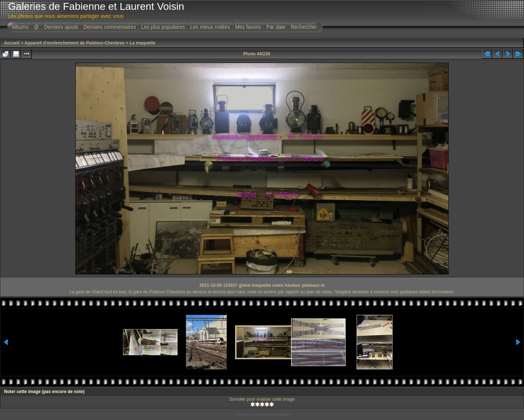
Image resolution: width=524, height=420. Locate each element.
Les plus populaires (163, 27)
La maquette (142, 43)
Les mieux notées (210, 27)
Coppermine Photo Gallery (271, 415)
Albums (20, 27)
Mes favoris (248, 27)
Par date (276, 27)
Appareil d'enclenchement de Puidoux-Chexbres (75, 43)
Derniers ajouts (61, 27)
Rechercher (304, 27)
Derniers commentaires (110, 27)
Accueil (12, 43)
